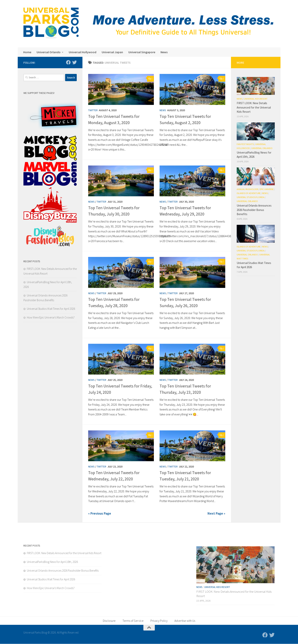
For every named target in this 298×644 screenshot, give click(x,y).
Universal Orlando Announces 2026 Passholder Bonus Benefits (254, 210)
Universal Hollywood (83, 52)
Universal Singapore (142, 52)
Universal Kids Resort (256, 99)
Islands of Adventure (249, 193)
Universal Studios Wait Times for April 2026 (51, 309)
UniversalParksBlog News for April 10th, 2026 (52, 562)
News (164, 52)
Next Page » (216, 513)
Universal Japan (112, 52)
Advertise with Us (185, 621)
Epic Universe (267, 189)
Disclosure (109, 621)
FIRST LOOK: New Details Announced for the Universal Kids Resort (254, 107)
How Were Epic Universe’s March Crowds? (51, 317)
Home (27, 52)
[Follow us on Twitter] (74, 62)
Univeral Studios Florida (251, 197)
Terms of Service (133, 621)
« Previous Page (100, 513)
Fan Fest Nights (245, 144)
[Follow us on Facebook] (68, 62)
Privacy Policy (159, 621)
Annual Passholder (247, 189)
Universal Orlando (49, 52)
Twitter (93, 110)
